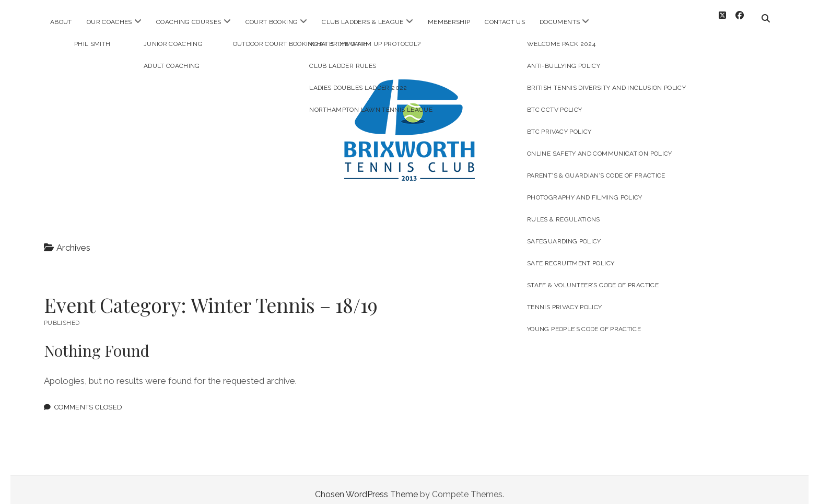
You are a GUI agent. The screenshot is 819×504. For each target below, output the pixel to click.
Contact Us (505, 22)
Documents (560, 22)
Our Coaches (109, 22)
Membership (449, 22)
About (61, 22)
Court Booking (272, 22)
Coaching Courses (189, 22)
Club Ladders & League (363, 22)
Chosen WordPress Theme (366, 485)
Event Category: (211, 295)
